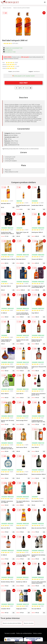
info (13, 207)
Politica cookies (37, 633)
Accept (30, 643)
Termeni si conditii (10, 633)
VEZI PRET (23, 83)
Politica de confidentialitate (24, 633)
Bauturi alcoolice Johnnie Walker (22, 8)
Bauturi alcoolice (7, 8)
